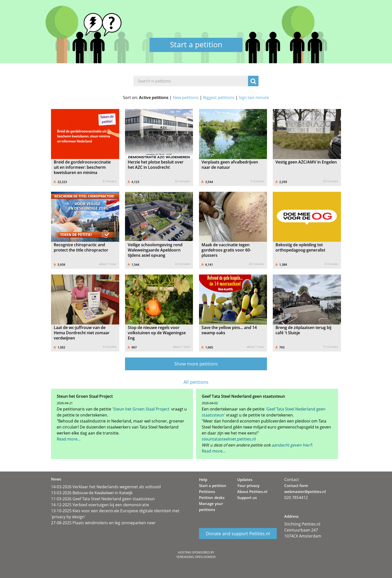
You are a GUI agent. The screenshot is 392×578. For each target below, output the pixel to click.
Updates (245, 479)
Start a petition (196, 44)
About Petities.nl (252, 491)
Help (203, 479)
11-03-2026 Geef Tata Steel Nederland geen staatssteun (103, 499)
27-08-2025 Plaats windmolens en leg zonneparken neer (103, 523)
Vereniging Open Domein (196, 557)
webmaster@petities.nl (305, 491)
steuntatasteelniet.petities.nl (229, 439)
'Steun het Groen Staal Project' (141, 409)
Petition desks (212, 497)
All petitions (196, 382)
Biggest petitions (219, 97)
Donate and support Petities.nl (238, 533)
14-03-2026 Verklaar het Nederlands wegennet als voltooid (106, 487)
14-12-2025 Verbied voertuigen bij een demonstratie (100, 505)
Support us (247, 497)
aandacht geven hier (291, 445)
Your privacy (248, 485)
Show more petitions (196, 364)
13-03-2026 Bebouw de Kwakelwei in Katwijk (92, 493)
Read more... (69, 439)
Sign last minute (254, 97)
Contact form (296, 485)
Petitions (207, 491)
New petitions (186, 97)
